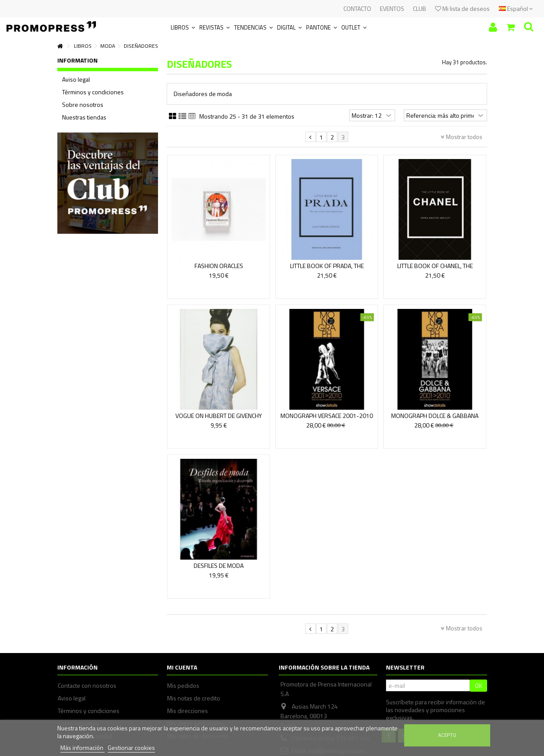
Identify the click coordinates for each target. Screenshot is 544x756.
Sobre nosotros (83, 105)
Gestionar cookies (131, 748)
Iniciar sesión (493, 27)
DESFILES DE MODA (219, 565)
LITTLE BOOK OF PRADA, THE (327, 266)
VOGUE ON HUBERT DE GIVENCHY (219, 416)
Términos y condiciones (93, 92)
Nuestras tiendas (84, 117)
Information (77, 60)
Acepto (447, 735)
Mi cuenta (182, 667)
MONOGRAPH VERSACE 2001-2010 (327, 416)
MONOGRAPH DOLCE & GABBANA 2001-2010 (435, 419)
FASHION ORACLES (219, 266)
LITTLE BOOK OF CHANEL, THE (435, 266)
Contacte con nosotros (87, 686)
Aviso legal (76, 80)
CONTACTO (357, 8)
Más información (82, 748)
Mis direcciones (188, 711)
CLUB (420, 8)
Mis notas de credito (194, 698)
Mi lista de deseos (462, 8)
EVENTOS (392, 8)
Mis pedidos (183, 686)
